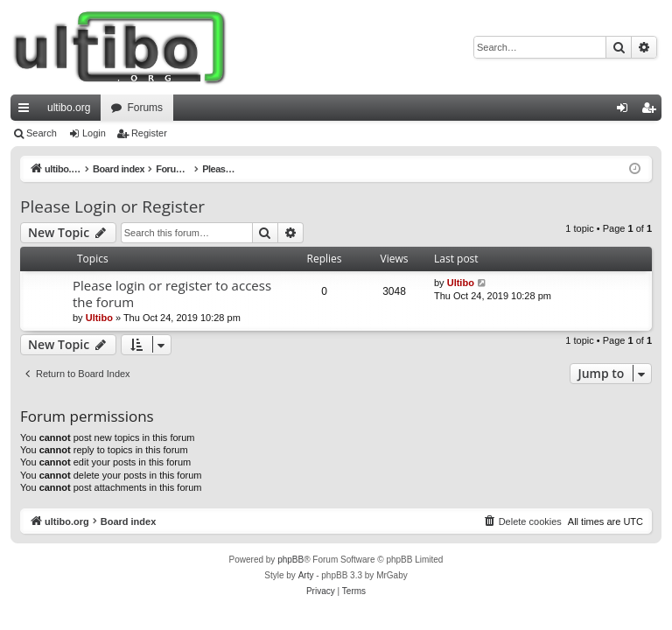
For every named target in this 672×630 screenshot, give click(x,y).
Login (94, 133)
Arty (306, 575)
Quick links (27, 111)
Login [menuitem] (626, 111)
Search (42, 133)
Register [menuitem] (652, 111)
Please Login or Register (112, 206)
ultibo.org (69, 108)
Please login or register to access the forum (172, 294)
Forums (145, 108)
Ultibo (99, 318)
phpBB (290, 560)
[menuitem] (522, 521)
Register (149, 133)
